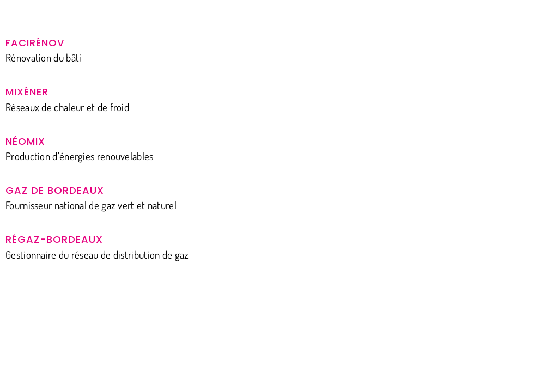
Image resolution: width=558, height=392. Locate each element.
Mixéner (27, 92)
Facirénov (35, 43)
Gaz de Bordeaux (55, 190)
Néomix (25, 141)
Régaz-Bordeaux (54, 239)
